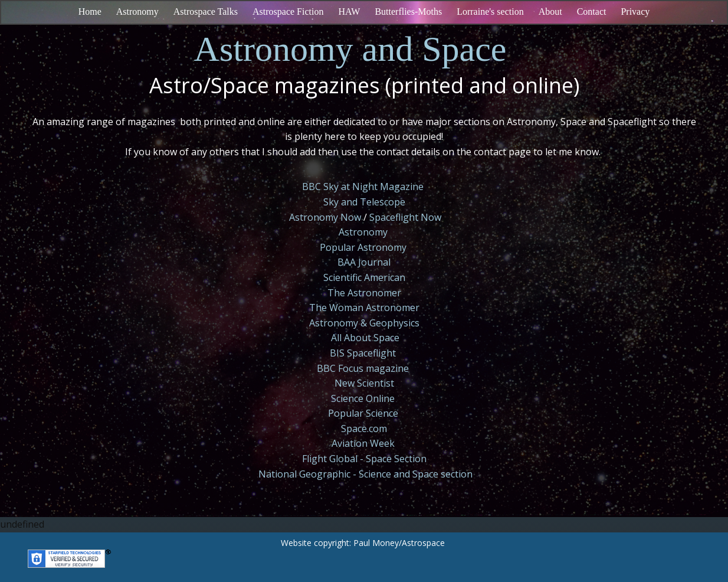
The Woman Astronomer (364, 308)
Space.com (364, 429)
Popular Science (363, 413)
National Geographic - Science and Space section (365, 474)
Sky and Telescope (364, 202)
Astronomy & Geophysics (364, 323)
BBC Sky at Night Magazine (363, 187)
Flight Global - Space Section (364, 459)
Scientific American (364, 277)
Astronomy (363, 232)
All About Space (365, 338)
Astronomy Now (325, 217)
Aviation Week (363, 443)
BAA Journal (364, 262)
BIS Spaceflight (363, 353)
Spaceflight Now (405, 217)
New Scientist (364, 383)
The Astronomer (364, 293)
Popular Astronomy (363, 247)
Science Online (363, 398)
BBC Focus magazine (363, 368)
